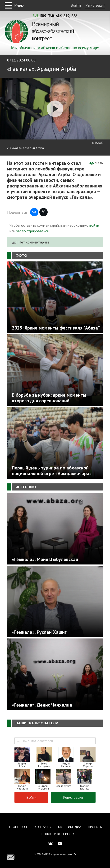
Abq (67, 16)
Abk (59, 16)
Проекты (95, 827)
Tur (51, 16)
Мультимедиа (70, 827)
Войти (76, 5)
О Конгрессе (18, 827)
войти (94, 225)
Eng (43, 16)
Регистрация (95, 5)
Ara (74, 16)
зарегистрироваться (32, 231)
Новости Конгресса (58, 834)
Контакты (43, 827)
